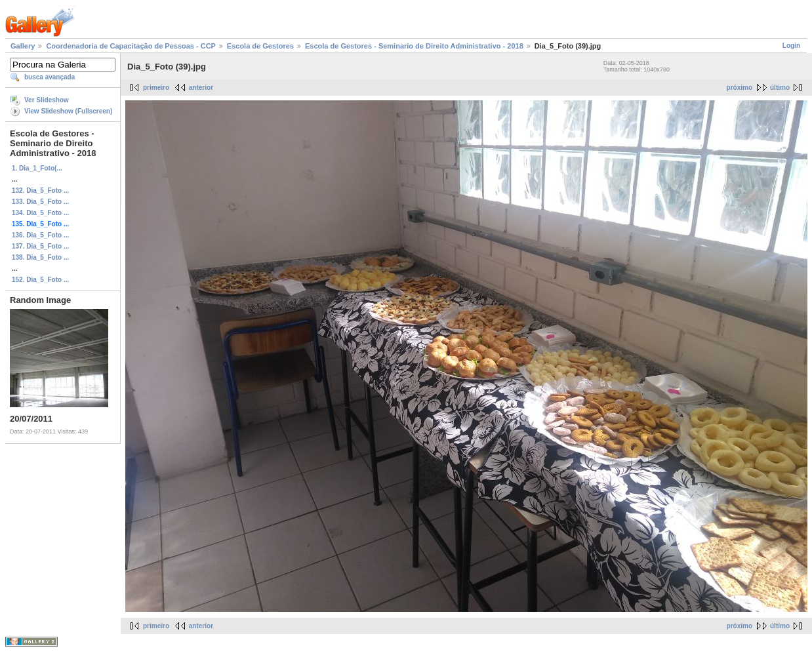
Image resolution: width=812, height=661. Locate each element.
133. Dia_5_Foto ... (40, 202)
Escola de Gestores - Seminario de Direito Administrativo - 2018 (414, 46)
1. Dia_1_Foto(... (37, 168)
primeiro (156, 88)
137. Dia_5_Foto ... (40, 246)
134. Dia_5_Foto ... (40, 213)
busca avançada (50, 77)
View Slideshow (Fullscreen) (68, 111)
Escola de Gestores (260, 46)
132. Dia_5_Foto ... (40, 190)
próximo (740, 88)
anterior (201, 88)
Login (791, 46)
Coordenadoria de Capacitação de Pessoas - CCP (131, 46)
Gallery (23, 46)
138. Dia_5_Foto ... (40, 257)
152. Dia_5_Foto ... (40, 280)
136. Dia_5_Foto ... (40, 235)
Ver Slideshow (47, 100)
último (780, 88)
